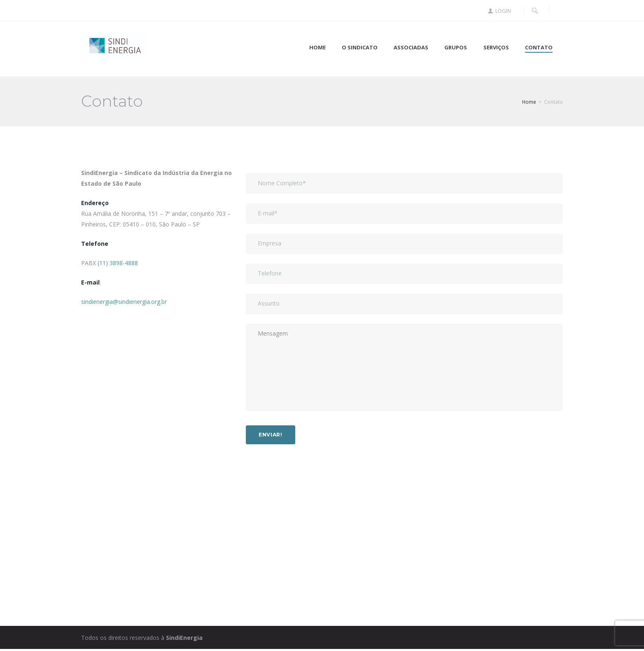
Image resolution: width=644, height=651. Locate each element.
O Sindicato (360, 48)
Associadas (411, 48)
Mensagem (404, 369)
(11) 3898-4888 (118, 263)
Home (317, 48)
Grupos (456, 48)
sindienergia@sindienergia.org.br (124, 302)
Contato (539, 48)
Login (503, 11)
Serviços (496, 48)
